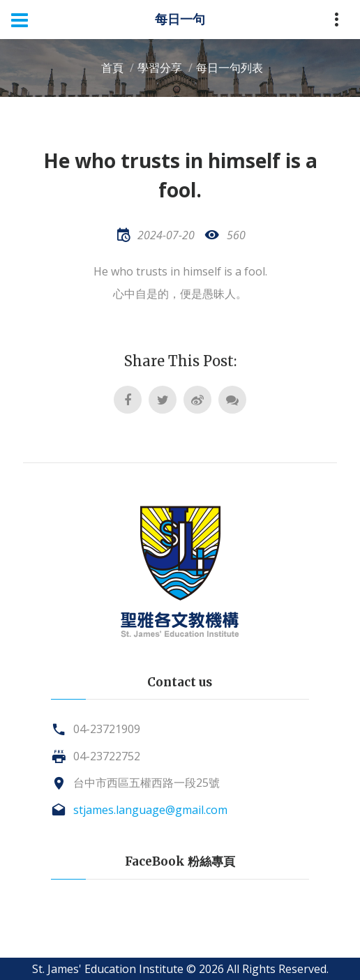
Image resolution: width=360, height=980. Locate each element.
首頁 (112, 68)
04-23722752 (107, 756)
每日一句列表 (230, 68)
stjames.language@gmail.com (150, 810)
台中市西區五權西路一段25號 (147, 783)
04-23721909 (107, 729)
